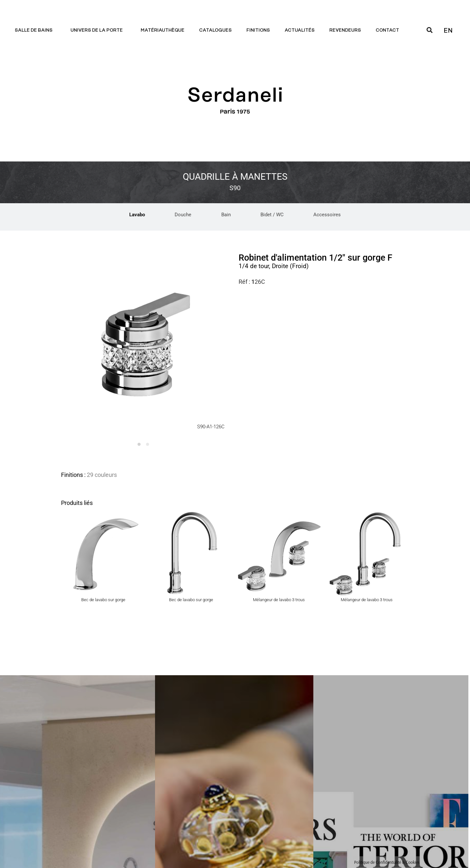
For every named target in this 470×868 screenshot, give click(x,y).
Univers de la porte (98, 30)
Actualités (300, 30)
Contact (389, 30)
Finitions (258, 30)
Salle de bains (35, 30)
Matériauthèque (163, 30)
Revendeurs (345, 30)
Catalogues (215, 30)
